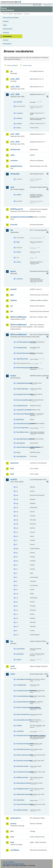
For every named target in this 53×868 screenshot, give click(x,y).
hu (17, 561)
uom (12, 837)
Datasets (6, 21)
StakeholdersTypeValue (23, 794)
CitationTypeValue (22, 389)
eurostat (14, 225)
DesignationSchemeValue (23, 394)
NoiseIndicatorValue (23, 749)
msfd (12, 666)
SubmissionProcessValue (23, 804)
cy (17, 512)
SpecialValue (21, 443)
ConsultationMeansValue (23, 696)
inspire (13, 376)
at (17, 491)
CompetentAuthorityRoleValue (23, 691)
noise (13, 674)
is (17, 569)
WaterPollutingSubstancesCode (23, 368)
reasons (19, 124)
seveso (13, 824)
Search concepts (27, 65)
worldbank (15, 850)
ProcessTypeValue (23, 428)
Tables (5, 25)
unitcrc (19, 262)
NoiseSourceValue (23, 766)
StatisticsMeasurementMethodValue (23, 447)
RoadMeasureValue (23, 789)
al (17, 487)
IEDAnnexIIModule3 (19, 325)
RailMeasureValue (22, 777)
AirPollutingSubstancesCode (23, 342)
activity (19, 195)
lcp (12, 641)
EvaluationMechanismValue (23, 702)
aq (11, 71)
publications (16, 818)
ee (17, 528)
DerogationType (22, 348)
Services (6, 40)
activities (19, 102)
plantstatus (20, 654)
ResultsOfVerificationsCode (23, 353)
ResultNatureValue (23, 432)
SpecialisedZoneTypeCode (23, 439)
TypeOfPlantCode (22, 359)
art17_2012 (15, 134)
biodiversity (15, 149)
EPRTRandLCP (17, 209)
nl (17, 598)
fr (17, 544)
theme (18, 452)
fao (12, 230)
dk (17, 524)
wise (12, 842)
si (17, 622)
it (17, 573)
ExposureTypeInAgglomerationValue (23, 707)
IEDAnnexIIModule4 (19, 335)
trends (19, 128)
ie (17, 565)
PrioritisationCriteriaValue (23, 772)
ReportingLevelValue (23, 783)
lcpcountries (21, 649)
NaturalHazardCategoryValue (23, 424)
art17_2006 (15, 94)
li (17, 577)
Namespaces (7, 44)
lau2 (12, 474)
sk (17, 626)
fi (17, 540)
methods (19, 118)
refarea (19, 252)
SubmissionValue (22, 810)
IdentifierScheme (22, 406)
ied (12, 311)
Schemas (6, 33)
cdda (12, 155)
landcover (15, 463)
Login (37, 5)
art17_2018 (15, 142)
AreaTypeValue (21, 685)
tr (17, 631)
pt (17, 606)
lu (17, 585)
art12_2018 (15, 87)
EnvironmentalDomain (23, 400)
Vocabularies (7, 36)
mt (17, 594)
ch (17, 508)
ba (17, 495)
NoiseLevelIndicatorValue (23, 755)
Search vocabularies (12, 65)
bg (17, 503)
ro (17, 610)
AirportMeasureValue (23, 679)
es (17, 536)
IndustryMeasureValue (23, 720)
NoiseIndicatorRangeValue (23, 744)
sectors (19, 660)
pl (17, 602)
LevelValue (20, 731)
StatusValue (20, 800)
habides (14, 300)
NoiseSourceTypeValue (23, 761)
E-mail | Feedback (9, 862)
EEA (12, 2)
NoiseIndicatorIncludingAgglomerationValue (23, 736)
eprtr (12, 187)
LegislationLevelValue (23, 410)
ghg (12, 295)
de (17, 520)
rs (17, 614)
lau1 (12, 468)
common (14, 161)
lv (17, 590)
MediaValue (20, 420)
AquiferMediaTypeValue (23, 383)
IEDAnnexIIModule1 (19, 317)
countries (20, 113)
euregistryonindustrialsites (20, 217)
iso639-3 (19, 726)
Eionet (11, 14)
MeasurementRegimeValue (23, 414)
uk (17, 635)
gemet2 (13, 289)
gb (17, 549)
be (17, 499)
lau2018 (14, 480)
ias (12, 306)
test (12, 831)
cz (17, 516)
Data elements (8, 29)
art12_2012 (15, 79)
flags (18, 242)
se (17, 618)
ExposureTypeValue (23, 714)
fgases (13, 271)
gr (17, 553)
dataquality (15, 174)
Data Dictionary (18, 14)
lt (17, 581)
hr (17, 557)
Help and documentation (11, 18)
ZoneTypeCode (21, 456)
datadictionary (16, 166)
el (17, 532)
